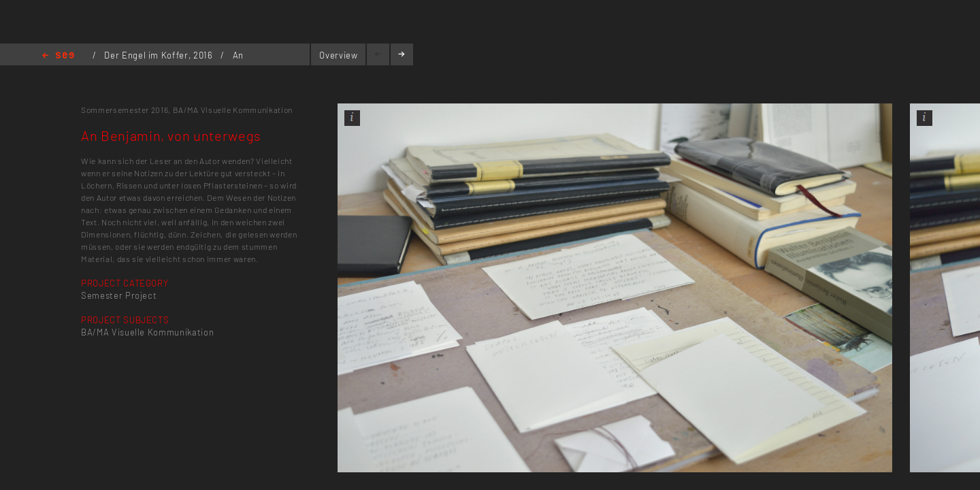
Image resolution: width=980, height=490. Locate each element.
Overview (338, 55)
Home (58, 56)
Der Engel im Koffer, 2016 (160, 55)
